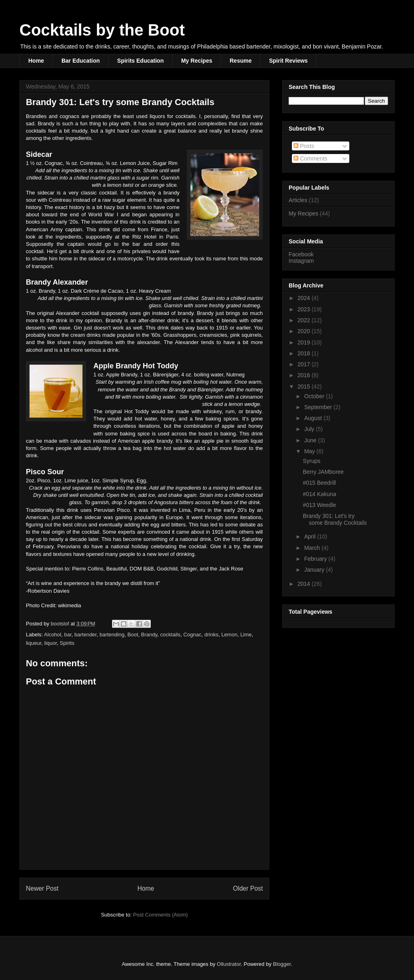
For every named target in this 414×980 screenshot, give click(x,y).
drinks (211, 635)
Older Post (248, 888)
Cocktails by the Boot (102, 30)
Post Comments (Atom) (160, 915)
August (314, 418)
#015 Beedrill (319, 483)
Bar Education (81, 61)
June (311, 440)
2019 (305, 342)
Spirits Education (140, 61)
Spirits (67, 643)
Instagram (301, 261)
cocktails (170, 635)
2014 (305, 584)
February (316, 559)
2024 (305, 298)
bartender (86, 635)
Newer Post (42, 888)
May (310, 451)
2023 (305, 309)
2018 (305, 353)
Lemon (229, 635)
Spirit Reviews (288, 61)
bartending (112, 635)
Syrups (312, 461)
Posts (304, 146)
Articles (298, 200)
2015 (305, 387)
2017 (305, 364)
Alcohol (53, 635)
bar (68, 635)
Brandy (149, 635)
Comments (310, 158)
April (310, 536)
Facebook (301, 254)
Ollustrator (229, 964)
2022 (305, 320)
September (319, 407)
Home (36, 61)
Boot (133, 635)
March (313, 548)
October (315, 396)
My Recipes (197, 61)
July (310, 429)
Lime (246, 635)
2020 (305, 331)
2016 (305, 375)
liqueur (34, 643)
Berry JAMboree (323, 472)
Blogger (282, 964)
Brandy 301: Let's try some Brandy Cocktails (335, 519)
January (315, 570)
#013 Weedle (319, 505)
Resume (241, 61)
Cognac (192, 635)
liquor (51, 643)
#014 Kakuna (320, 494)
